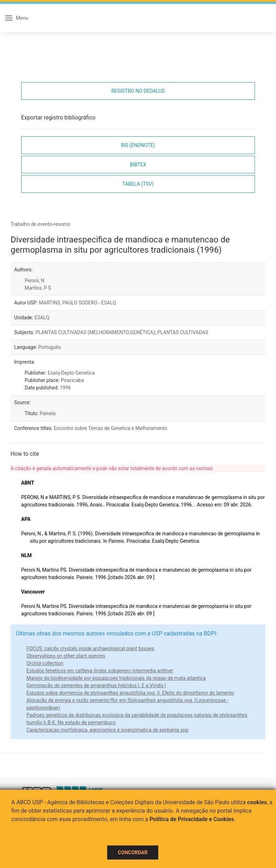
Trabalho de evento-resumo (41, 224)
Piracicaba (72, 380)
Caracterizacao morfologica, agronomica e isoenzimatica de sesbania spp (108, 730)
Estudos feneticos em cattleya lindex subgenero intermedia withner (100, 671)
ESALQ (42, 318)
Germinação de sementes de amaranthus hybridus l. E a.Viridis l (96, 685)
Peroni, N (35, 281)
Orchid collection (45, 663)
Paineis (48, 413)
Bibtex (138, 165)
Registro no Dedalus (138, 91)
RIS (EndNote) (138, 145)
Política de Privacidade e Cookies (192, 819)
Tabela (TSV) (138, 184)
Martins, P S (38, 288)
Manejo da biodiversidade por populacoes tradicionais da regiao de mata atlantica (116, 678)
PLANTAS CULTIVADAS (183, 332)
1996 (65, 388)
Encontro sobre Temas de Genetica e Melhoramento (110, 428)
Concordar (133, 852)
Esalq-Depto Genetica (71, 373)
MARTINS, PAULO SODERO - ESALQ (78, 303)
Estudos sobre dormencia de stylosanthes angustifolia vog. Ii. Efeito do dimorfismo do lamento (130, 693)
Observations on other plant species (66, 656)
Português (49, 347)
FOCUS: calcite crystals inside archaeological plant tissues (90, 648)
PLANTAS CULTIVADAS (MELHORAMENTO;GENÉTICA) (95, 332)
